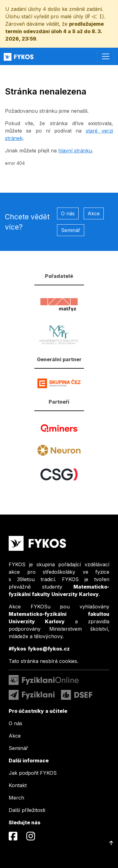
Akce (94, 213)
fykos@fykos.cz (49, 649)
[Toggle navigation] (106, 56)
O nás (68, 213)
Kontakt (18, 785)
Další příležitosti (27, 810)
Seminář (71, 230)
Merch (16, 798)
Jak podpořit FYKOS (33, 773)
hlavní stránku (75, 151)
